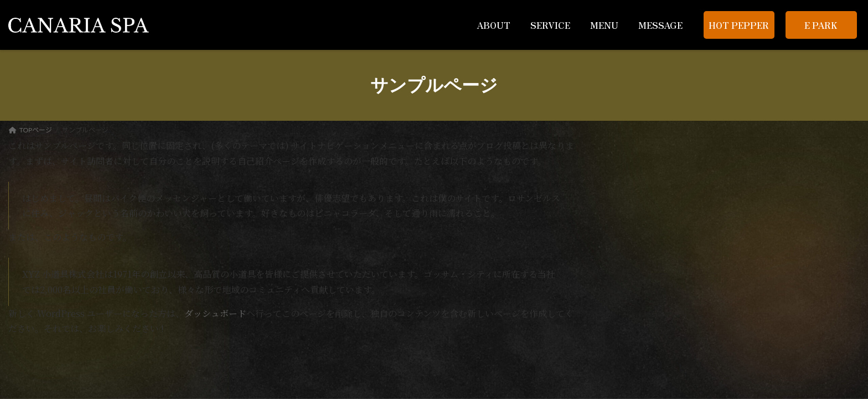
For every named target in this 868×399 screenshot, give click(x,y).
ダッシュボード (215, 313)
